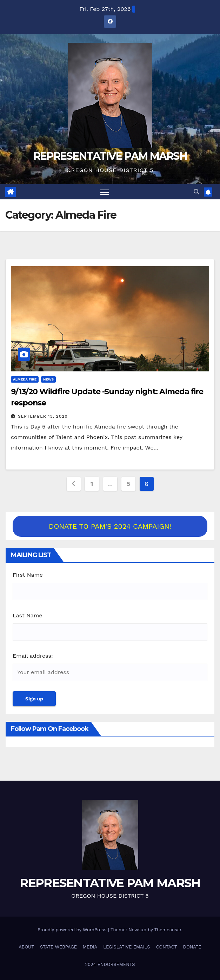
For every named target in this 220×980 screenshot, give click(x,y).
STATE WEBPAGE (58, 947)
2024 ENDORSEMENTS (110, 964)
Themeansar (168, 930)
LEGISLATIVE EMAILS (126, 947)
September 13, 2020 (43, 416)
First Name (28, 575)
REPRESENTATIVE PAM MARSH (110, 156)
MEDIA (90, 947)
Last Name (27, 615)
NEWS (48, 379)
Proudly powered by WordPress (73, 930)
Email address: (33, 656)
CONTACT (167, 947)
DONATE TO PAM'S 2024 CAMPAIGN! (110, 526)
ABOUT (26, 947)
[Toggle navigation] (105, 192)
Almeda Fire (25, 379)
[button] (196, 192)
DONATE (192, 947)
